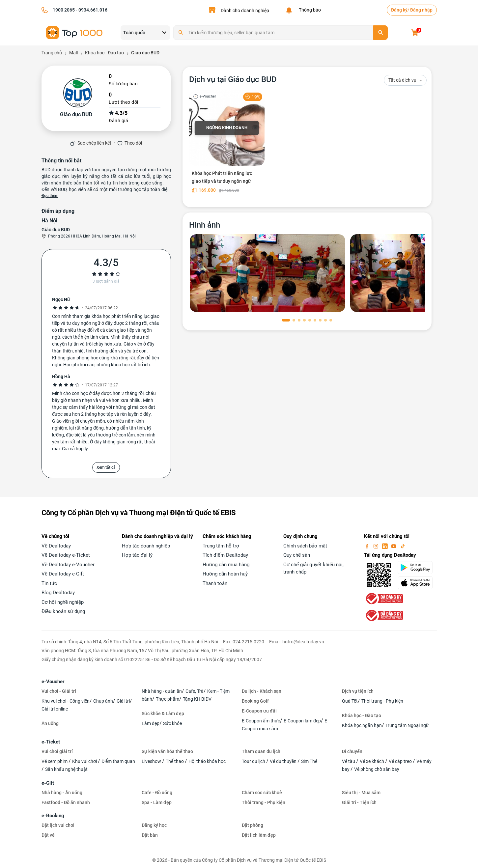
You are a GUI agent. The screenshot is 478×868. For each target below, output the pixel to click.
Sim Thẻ (309, 761)
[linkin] (385, 546)
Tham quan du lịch (261, 751)
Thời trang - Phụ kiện (382, 701)
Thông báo (309, 10)
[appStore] (417, 583)
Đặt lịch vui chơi (58, 825)
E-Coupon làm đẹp (302, 721)
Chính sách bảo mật (305, 546)
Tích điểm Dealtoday (225, 555)
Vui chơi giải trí (57, 751)
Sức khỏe (172, 723)
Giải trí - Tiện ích (359, 802)
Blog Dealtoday (58, 593)
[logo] (74, 32)
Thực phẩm (168, 699)
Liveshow (152, 761)
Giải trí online (55, 709)
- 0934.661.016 (91, 10)
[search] (380, 33)
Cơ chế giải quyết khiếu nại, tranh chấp (313, 568)
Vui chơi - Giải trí (59, 691)
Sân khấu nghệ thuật (66, 769)
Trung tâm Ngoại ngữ (407, 725)
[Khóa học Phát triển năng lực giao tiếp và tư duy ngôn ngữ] (227, 143)
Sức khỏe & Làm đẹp (163, 714)
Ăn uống (50, 723)
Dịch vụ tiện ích (358, 691)
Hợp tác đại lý (137, 555)
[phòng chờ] (267, 273)
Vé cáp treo (401, 761)
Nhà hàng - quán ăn (162, 691)
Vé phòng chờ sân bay (377, 769)
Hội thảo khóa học (207, 761)
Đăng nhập (421, 10)
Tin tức (49, 583)
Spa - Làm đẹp (157, 802)
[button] (286, 320)
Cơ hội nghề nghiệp (63, 602)
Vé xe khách (372, 761)
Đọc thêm (50, 196)
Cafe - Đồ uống (157, 793)
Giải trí (123, 701)
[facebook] (368, 546)
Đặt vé (48, 835)
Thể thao (175, 761)
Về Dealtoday (56, 546)
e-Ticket (51, 742)
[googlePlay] (417, 568)
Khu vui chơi (85, 761)
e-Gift (48, 783)
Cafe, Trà (195, 691)
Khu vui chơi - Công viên (66, 701)
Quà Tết (350, 701)
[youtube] (394, 546)
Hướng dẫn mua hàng (226, 565)
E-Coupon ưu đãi (259, 711)
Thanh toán (215, 583)
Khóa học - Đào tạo (362, 715)
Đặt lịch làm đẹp (259, 835)
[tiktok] (403, 546)
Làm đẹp (151, 723)
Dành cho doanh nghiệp (245, 11)
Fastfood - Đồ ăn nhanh (66, 802)
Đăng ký (399, 10)
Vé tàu (349, 761)
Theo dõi (133, 143)
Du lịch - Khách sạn (262, 691)
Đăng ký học (154, 825)
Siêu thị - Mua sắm (361, 793)
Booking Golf (255, 701)
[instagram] (377, 546)
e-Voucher (53, 682)
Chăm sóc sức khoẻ (262, 793)
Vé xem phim (55, 761)
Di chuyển (352, 751)
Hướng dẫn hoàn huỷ (225, 574)
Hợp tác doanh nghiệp (146, 546)
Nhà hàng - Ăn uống (62, 793)
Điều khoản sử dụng (63, 611)
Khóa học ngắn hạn (362, 725)
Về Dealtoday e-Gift (63, 574)
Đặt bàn (150, 835)
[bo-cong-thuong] (384, 598)
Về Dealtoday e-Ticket (66, 555)
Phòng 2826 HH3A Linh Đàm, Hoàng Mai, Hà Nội (92, 236)
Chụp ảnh (103, 701)
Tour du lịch (254, 761)
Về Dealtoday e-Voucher (68, 565)
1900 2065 (64, 10)
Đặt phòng (253, 825)
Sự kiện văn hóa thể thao (167, 751)
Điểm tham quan (118, 761)
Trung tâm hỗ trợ (221, 546)
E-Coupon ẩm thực (261, 721)
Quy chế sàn (297, 555)
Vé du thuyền (284, 761)
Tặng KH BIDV (197, 699)
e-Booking (53, 816)
